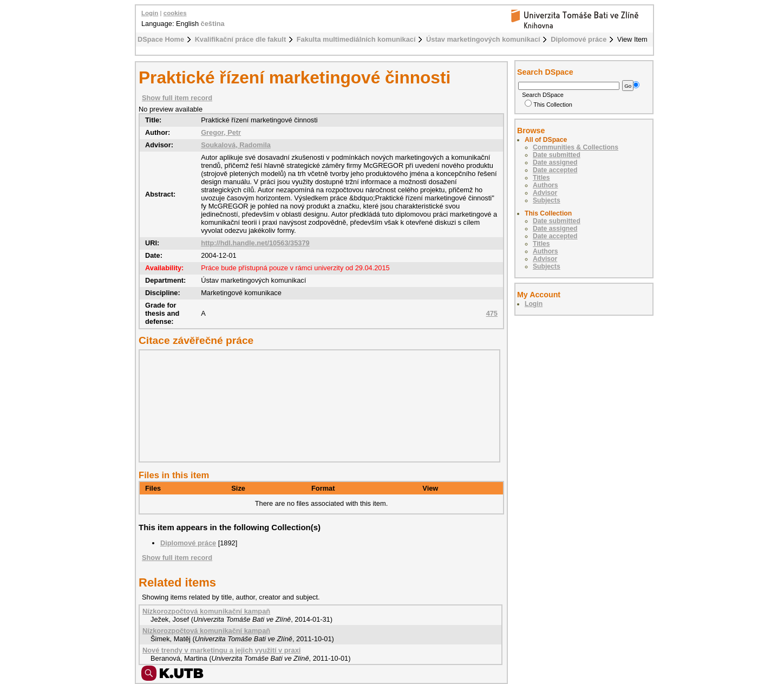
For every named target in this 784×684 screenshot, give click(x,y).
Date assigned (555, 162)
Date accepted (555, 170)
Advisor (545, 193)
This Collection (548, 105)
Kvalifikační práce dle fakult (241, 39)
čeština (213, 24)
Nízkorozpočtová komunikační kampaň (206, 611)
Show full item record (177, 98)
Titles (541, 178)
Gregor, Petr (221, 132)
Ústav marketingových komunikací (483, 39)
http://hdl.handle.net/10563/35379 (255, 243)
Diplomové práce (579, 39)
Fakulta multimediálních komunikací (356, 39)
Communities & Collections (576, 147)
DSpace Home (161, 39)
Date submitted (557, 155)
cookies (175, 13)
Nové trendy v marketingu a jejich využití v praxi (221, 650)
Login (150, 13)
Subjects (547, 200)
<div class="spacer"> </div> (317, 406)
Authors (545, 185)
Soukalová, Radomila (236, 145)
